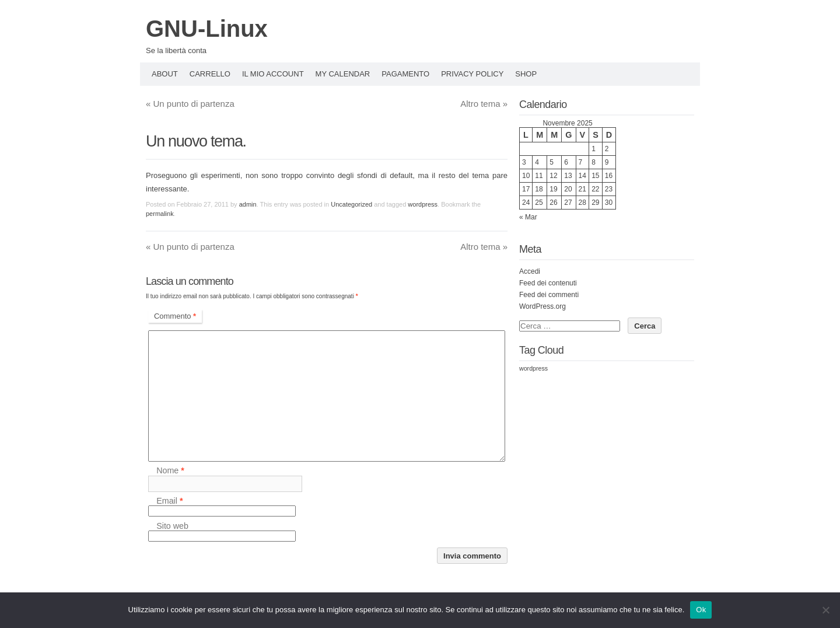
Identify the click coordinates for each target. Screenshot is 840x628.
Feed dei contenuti (548, 283)
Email (169, 501)
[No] (825, 610)
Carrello (210, 74)
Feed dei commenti (549, 295)
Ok (701, 610)
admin (248, 204)
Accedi (530, 271)
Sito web (172, 526)
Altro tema (484, 104)
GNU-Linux (207, 29)
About (165, 74)
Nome (170, 471)
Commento (175, 316)
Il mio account (273, 74)
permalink (160, 214)
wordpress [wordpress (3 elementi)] (533, 368)
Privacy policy (472, 74)
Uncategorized (351, 204)
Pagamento (405, 74)
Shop (526, 74)
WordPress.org (542, 306)
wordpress (423, 204)
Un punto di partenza (190, 104)
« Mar (528, 217)
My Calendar (343, 74)
